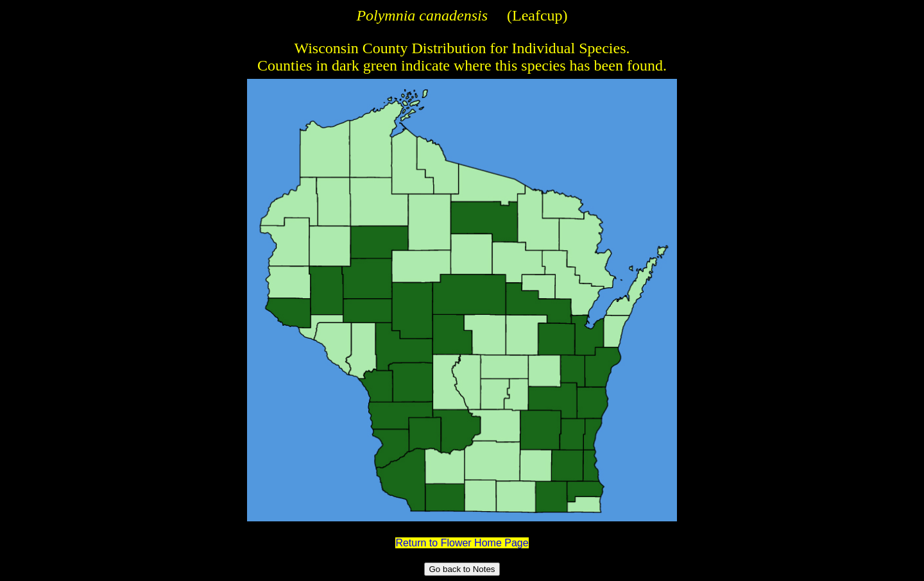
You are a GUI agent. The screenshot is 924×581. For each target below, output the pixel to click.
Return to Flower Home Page (462, 543)
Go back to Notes (462, 569)
